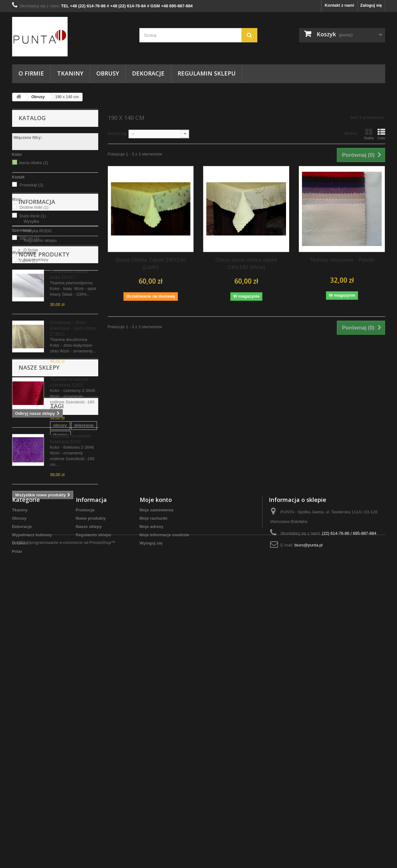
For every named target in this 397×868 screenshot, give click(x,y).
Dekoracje (148, 73)
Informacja (37, 290)
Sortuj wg (117, 133)
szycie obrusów (31, 708)
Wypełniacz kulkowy (32, 811)
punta (68, 717)
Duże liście (33, 216)
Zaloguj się (371, 5)
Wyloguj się (151, 819)
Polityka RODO (37, 316)
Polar (17, 828)
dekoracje (46, 698)
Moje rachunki (154, 795)
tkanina (70, 698)
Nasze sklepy (36, 345)
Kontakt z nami (339, 5)
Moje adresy (152, 803)
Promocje (85, 786)
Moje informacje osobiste (165, 811)
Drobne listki (34, 207)
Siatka (369, 134)
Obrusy (108, 73)
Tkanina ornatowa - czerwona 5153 (70, 497)
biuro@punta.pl (309, 821)
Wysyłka (31, 307)
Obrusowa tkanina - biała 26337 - (71, 389)
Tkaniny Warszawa (72, 708)
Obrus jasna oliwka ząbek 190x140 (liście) (246, 264)
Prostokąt (31, 185)
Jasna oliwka (33, 163)
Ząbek (28, 260)
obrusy (22, 698)
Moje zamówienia (157, 786)
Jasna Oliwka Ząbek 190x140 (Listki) (151, 264)
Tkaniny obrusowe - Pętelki (342, 260)
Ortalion (20, 819)
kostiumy (49, 727)
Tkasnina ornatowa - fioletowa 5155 (72, 553)
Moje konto (156, 776)
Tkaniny (70, 73)
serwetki (74, 727)
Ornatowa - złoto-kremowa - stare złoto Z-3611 (73, 443)
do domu (24, 727)
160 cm (29, 238)
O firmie (31, 73)
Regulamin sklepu (207, 73)
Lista (381, 134)
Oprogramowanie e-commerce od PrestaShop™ (71, 851)
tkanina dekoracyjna (35, 717)
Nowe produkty (44, 369)
